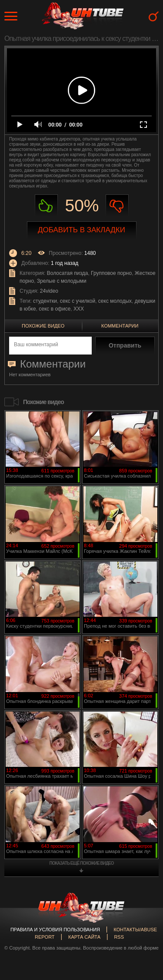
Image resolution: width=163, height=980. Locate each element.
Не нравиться (117, 206)
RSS (119, 937)
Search (154, 16)
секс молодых (115, 301)
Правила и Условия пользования (55, 930)
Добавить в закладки (81, 230)
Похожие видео (43, 326)
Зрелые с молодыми (62, 281)
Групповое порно (111, 273)
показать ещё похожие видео (82, 863)
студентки (45, 301)
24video (49, 291)
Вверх (143, 920)
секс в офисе (55, 309)
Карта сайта (84, 937)
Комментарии (120, 326)
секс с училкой (78, 301)
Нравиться (46, 206)
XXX (79, 309)
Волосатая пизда (68, 273)
